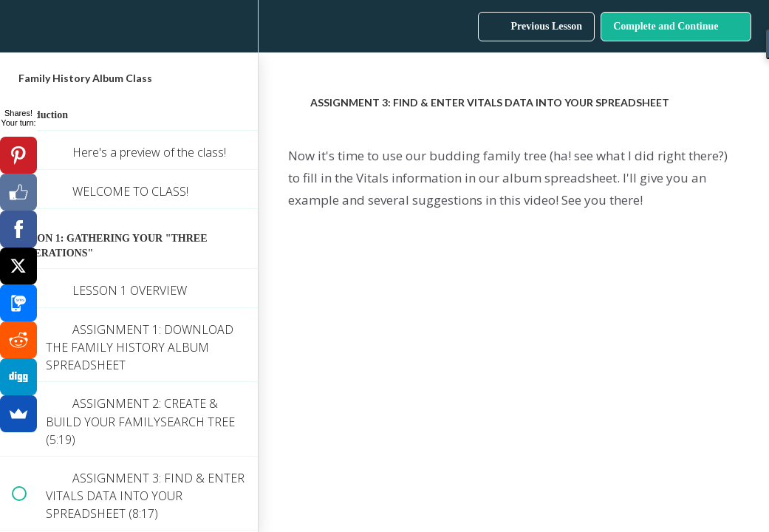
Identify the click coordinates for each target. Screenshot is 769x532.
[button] (18, 26)
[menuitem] (239, 26)
